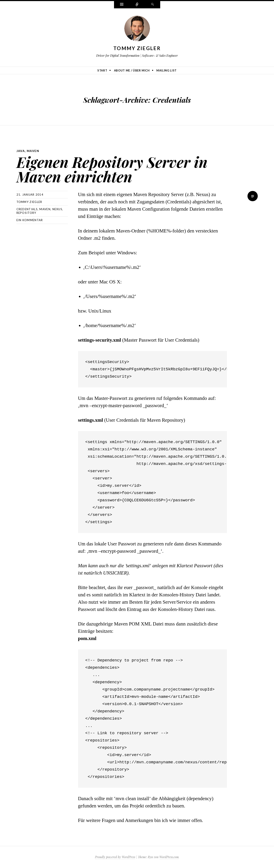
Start (102, 70)
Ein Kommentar (30, 220)
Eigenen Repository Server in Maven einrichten (112, 169)
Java (21, 151)
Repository (26, 213)
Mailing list (167, 70)
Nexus (57, 209)
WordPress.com (169, 857)
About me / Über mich (132, 70)
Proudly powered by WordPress (115, 857)
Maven (33, 151)
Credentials (27, 209)
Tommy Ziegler (137, 48)
